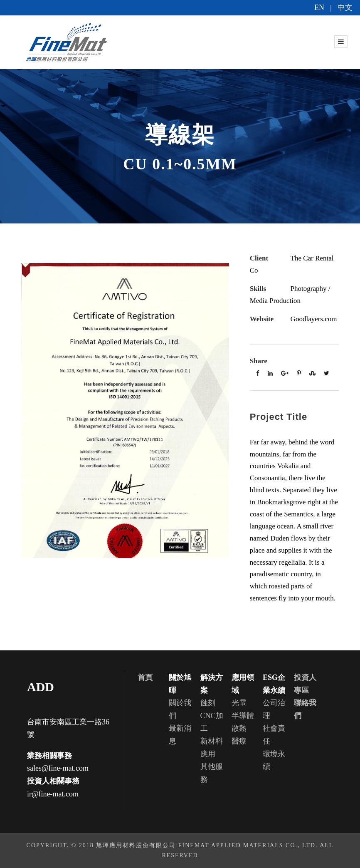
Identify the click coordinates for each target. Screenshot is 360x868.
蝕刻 (208, 703)
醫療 (239, 741)
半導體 (243, 716)
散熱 (239, 728)
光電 (239, 703)
